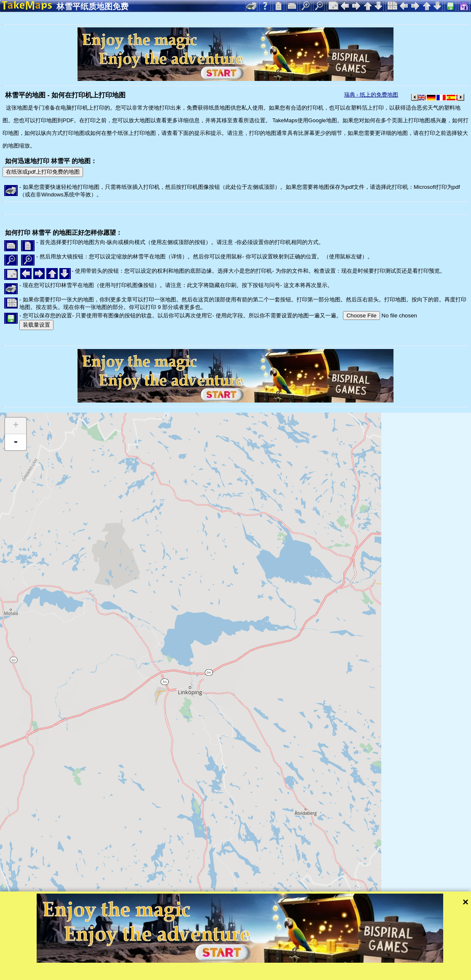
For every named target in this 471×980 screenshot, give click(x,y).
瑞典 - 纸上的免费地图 (371, 95)
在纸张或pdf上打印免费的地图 (43, 172)
